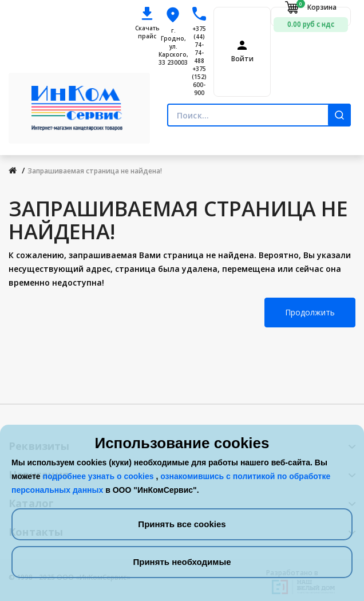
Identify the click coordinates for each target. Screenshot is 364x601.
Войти (242, 59)
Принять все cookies (182, 524)
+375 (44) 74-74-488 (199, 45)
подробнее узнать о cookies (99, 476)
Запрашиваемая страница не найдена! (95, 171)
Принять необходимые (182, 562)
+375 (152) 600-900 (199, 81)
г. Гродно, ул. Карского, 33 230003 (173, 46)
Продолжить (310, 312)
